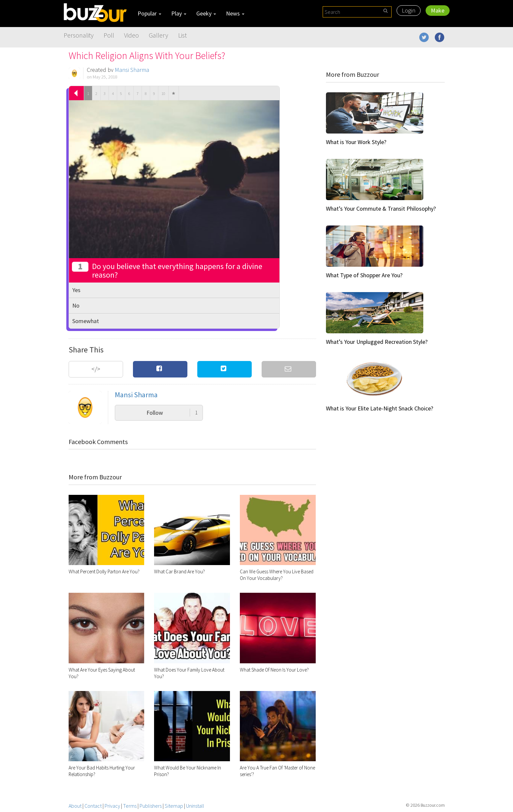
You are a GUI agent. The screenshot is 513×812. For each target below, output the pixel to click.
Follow (172, 413)
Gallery (159, 35)
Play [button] (179, 13)
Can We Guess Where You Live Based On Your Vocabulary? (277, 575)
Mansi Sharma (132, 70)
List (182, 35)
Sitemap (174, 806)
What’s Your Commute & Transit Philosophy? (381, 209)
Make (438, 10)
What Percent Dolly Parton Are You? (104, 571)
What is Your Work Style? (356, 142)
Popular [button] (149, 13)
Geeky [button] (206, 13)
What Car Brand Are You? (179, 571)
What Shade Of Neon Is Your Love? (274, 670)
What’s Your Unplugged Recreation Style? (377, 342)
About (75, 806)
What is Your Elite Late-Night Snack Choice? (380, 408)
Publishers (151, 806)
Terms (130, 806)
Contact (93, 806)
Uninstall (195, 806)
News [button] (235, 13)
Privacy (112, 806)
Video (131, 35)
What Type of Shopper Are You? (364, 275)
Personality (79, 35)
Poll (109, 35)
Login (409, 10)
